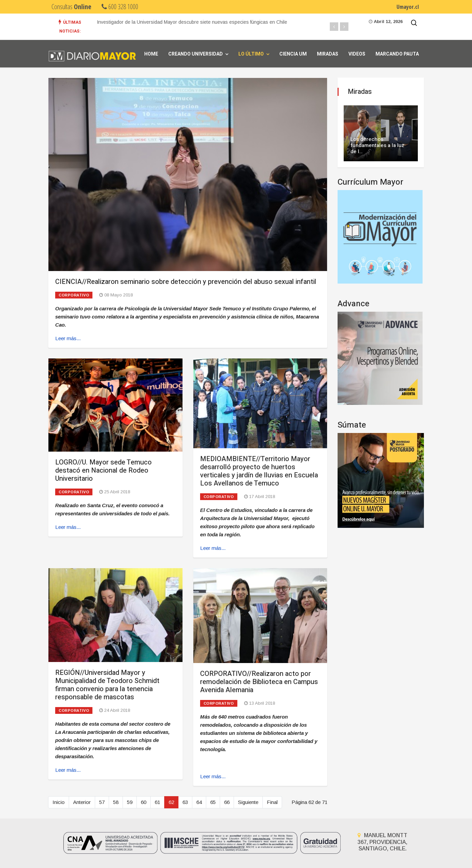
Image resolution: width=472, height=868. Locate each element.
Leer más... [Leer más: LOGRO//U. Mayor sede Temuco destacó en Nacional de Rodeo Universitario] (68, 527)
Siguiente (248, 802)
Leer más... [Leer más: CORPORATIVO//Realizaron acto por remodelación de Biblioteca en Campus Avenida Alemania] (213, 776)
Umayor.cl (408, 7)
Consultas (71, 7)
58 (116, 802)
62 (171, 802)
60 (144, 802)
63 (185, 802)
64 (199, 802)
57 (102, 802)
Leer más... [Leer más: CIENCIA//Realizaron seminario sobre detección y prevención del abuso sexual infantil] (68, 338)
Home (151, 54)
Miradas (328, 54)
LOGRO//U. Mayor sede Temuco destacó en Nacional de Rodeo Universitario (103, 470)
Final (272, 802)
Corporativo (74, 295)
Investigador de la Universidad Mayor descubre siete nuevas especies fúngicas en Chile (192, 22)
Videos (357, 54)
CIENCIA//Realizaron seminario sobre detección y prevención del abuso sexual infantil (186, 282)
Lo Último (251, 54)
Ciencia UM (293, 54)
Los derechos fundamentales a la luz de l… (377, 145)
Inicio (59, 802)
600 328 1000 (120, 7)
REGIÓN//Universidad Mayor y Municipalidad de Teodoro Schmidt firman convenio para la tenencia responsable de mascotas (107, 685)
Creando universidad (196, 54)
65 (213, 802)
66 (227, 802)
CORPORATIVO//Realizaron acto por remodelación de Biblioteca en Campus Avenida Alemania (259, 682)
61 (157, 802)
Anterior (82, 802)
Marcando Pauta (397, 54)
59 (130, 802)
